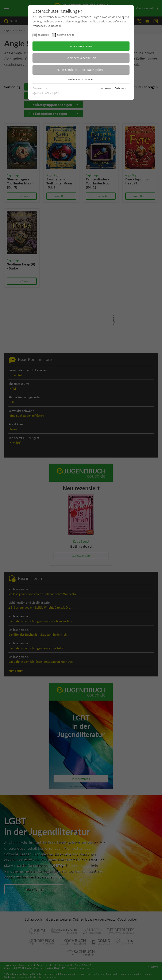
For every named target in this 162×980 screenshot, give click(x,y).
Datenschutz (122, 88)
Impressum (106, 88)
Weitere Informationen (81, 79)
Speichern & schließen (81, 58)
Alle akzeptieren (81, 46)
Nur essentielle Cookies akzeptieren (81, 70)
